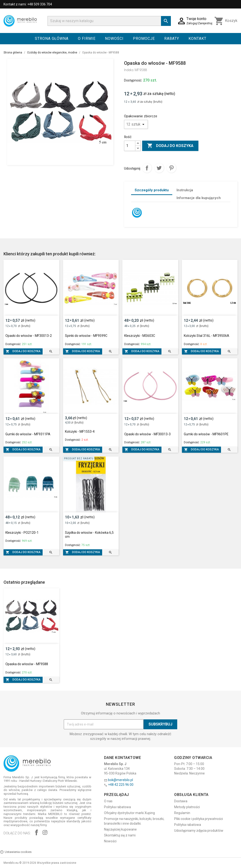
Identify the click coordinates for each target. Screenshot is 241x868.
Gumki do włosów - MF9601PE (206, 434)
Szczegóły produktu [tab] (152, 190)
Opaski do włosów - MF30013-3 (147, 434)
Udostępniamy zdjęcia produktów (199, 831)
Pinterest (171, 168)
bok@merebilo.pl (120, 780)
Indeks (129, 70)
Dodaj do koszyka (170, 146)
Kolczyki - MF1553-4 (80, 432)
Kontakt (197, 39)
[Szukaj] (109, 21)
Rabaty (172, 39)
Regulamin (182, 813)
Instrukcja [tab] (185, 190)
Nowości (114, 39)
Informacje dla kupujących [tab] (199, 198)
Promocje (144, 39)
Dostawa (181, 801)
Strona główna (52, 39)
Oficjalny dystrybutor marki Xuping (129, 813)
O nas (108, 801)
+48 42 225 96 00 (121, 785)
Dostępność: (133, 80)
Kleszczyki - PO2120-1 (22, 533)
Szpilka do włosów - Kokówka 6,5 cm (89, 535)
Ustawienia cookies (16, 852)
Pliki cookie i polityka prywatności (199, 819)
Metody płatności (187, 807)
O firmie (87, 39)
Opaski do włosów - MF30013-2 (29, 336)
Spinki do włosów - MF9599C (86, 336)
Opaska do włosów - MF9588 (27, 664)
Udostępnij (147, 168)
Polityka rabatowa (117, 807)
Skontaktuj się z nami (120, 835)
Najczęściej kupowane (120, 829)
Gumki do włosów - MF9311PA (28, 434)
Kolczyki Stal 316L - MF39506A (207, 336)
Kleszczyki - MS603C (140, 336)
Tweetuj (159, 168)
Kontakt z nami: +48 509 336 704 (28, 4)
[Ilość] (130, 146)
